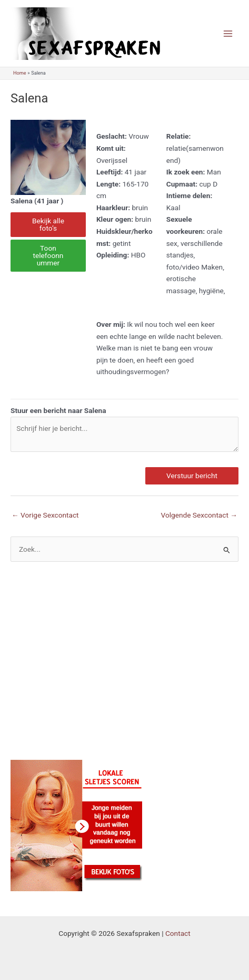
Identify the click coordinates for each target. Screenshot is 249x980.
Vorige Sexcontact (45, 515)
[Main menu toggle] (228, 33)
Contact (178, 933)
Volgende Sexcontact (199, 515)
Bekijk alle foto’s (48, 224)
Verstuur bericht (192, 476)
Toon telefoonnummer (48, 255)
